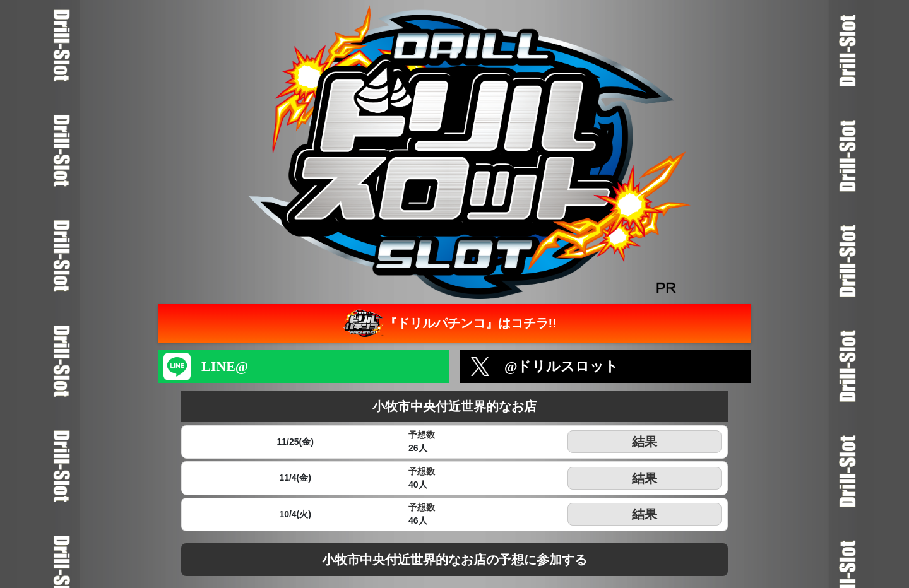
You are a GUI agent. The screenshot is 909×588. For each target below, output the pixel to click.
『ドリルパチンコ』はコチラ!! (449, 323)
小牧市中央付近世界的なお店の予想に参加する (454, 560)
